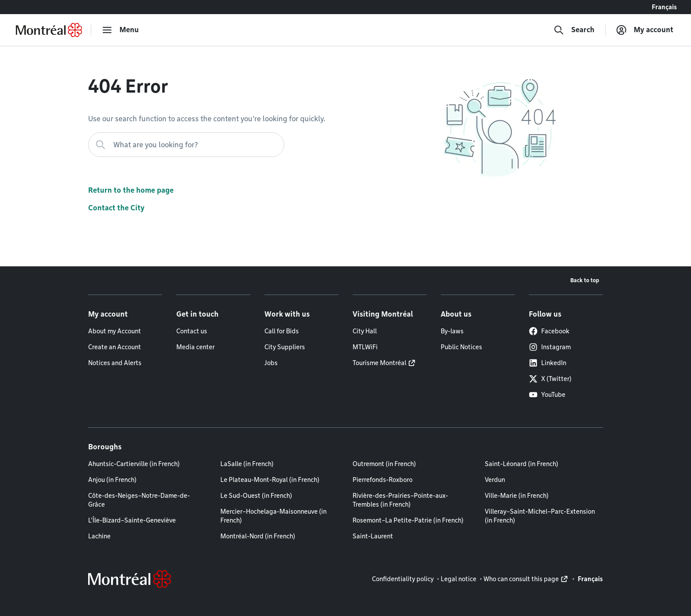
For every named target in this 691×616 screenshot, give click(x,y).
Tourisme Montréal (379, 363)
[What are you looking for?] (186, 145)
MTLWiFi (365, 347)
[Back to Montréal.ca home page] (49, 30)
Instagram (550, 347)
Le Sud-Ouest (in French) (256, 496)
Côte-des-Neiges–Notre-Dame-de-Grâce (139, 500)
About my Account (115, 331)
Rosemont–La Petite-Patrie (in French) (408, 520)
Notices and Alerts (115, 363)
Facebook (549, 331)
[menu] (120, 30)
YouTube (547, 395)
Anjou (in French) (112, 480)
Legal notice (459, 579)
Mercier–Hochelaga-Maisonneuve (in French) (273, 516)
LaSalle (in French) (247, 464)
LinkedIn (548, 363)
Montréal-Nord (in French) (258, 536)
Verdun (495, 480)
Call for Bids (282, 331)
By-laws (452, 331)
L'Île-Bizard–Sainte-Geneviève (132, 520)
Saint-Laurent (373, 536)
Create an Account (115, 347)
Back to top (585, 280)
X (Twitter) (550, 379)
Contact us (192, 331)
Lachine (99, 536)
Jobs (271, 363)
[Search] (574, 30)
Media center (195, 347)
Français (664, 7)
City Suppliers (285, 347)
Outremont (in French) (384, 464)
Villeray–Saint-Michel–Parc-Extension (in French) (540, 516)
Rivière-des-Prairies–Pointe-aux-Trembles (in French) (400, 500)
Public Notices (461, 347)
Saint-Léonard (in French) (522, 464)
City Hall (365, 331)
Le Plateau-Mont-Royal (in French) (270, 480)
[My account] (645, 30)
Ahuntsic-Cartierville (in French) (134, 464)
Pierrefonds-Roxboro (383, 480)
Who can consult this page (521, 579)
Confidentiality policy (403, 579)
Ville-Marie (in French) (517, 496)
